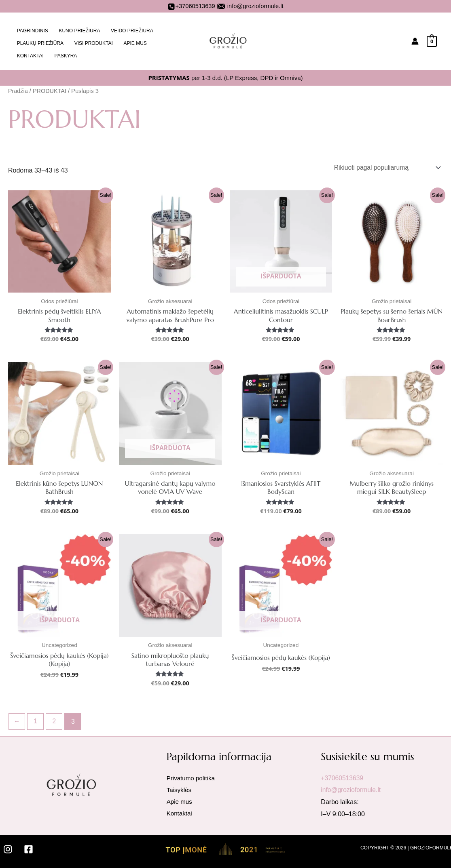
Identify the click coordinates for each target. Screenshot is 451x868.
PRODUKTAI (50, 87)
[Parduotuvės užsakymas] (385, 164)
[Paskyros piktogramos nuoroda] (415, 40)
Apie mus (180, 800)
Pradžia (18, 87)
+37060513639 (191, 6)
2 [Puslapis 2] (55, 719)
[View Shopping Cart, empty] (432, 39)
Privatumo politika (192, 776)
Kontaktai (180, 812)
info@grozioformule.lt (255, 6)
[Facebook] (29, 848)
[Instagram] (8, 848)
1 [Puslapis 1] (36, 719)
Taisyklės (180, 788)
